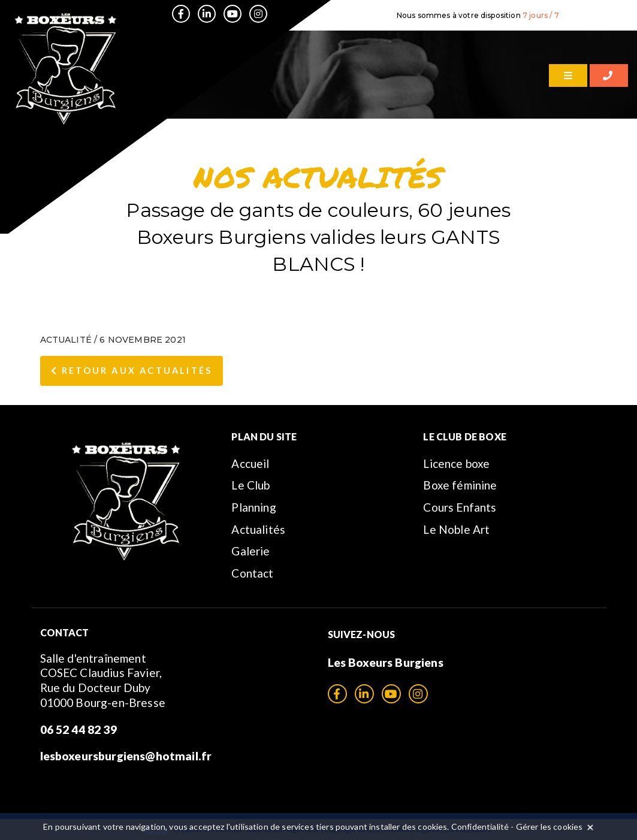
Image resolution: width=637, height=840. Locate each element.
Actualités (258, 529)
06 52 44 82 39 (79, 729)
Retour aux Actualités (132, 371)
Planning (253, 507)
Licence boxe (456, 463)
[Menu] (568, 75)
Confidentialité (480, 827)
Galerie (250, 551)
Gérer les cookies (550, 827)
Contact (252, 573)
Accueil (250, 463)
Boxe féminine (460, 485)
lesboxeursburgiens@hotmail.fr (126, 756)
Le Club (250, 485)
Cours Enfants (460, 507)
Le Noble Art (456, 529)
